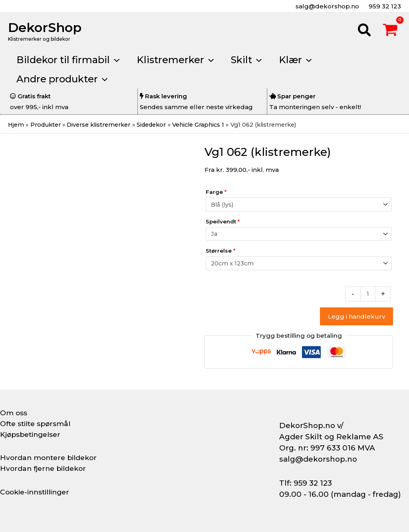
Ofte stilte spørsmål (37, 424)
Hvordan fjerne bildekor (45, 468)
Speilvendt (223, 222)
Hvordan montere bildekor (50, 458)
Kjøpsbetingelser (32, 434)
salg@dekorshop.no (327, 6)
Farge (216, 192)
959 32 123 (384, 6)
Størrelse (220, 252)
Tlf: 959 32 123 (306, 483)
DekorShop (45, 27)
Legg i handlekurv (356, 319)
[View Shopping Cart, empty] (390, 31)
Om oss (14, 413)
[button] (365, 31)
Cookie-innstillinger (36, 492)
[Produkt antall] (368, 296)
